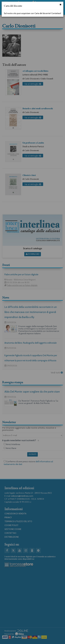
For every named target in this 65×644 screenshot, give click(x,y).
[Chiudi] (60, 5)
